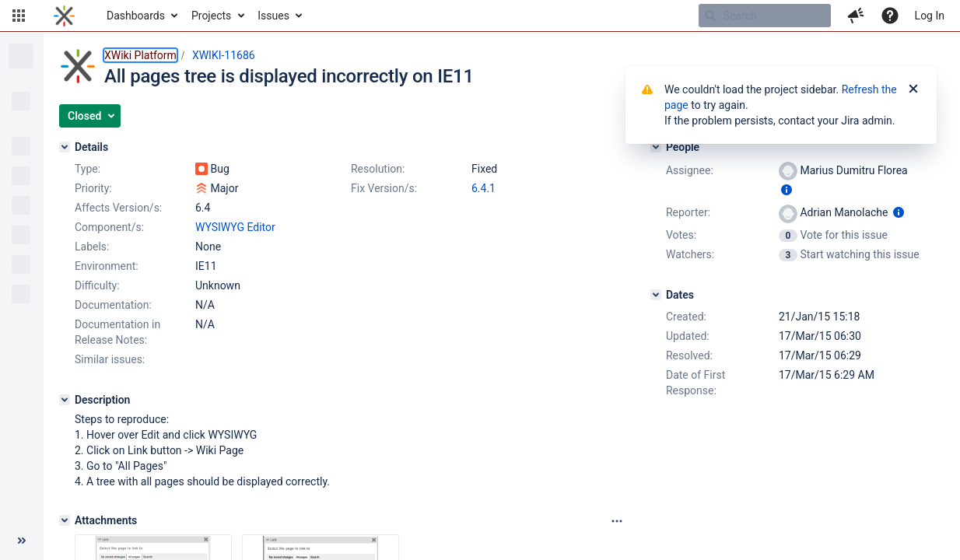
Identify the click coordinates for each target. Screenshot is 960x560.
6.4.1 (484, 188)
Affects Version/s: (118, 208)
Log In (930, 16)
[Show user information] (787, 190)
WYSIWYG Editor (235, 227)
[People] (656, 147)
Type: (88, 169)
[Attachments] (65, 520)
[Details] (65, 147)
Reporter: (688, 212)
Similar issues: (110, 359)
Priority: (93, 188)
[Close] (913, 89)
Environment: (107, 266)
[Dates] (656, 295)
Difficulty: (97, 285)
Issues (273, 16)
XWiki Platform (140, 55)
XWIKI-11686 (224, 55)
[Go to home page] (64, 16)
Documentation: (113, 305)
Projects (211, 16)
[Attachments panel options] (617, 521)
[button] (19, 16)
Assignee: (690, 170)
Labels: (92, 247)
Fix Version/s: (384, 188)
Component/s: (109, 227)
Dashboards (136, 16)
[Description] (65, 400)
